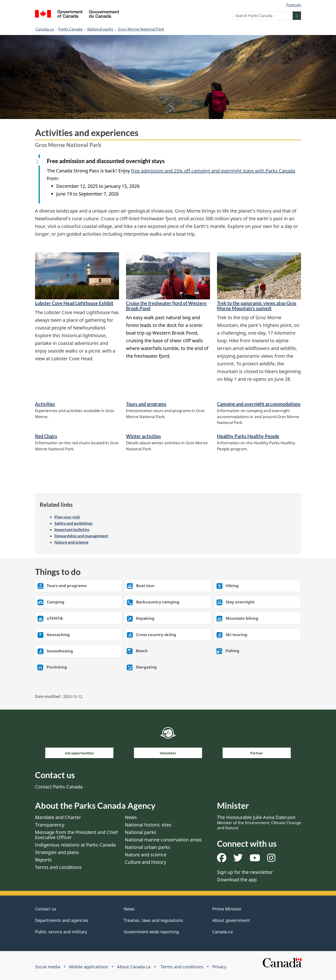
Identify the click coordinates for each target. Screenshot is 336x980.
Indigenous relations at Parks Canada (75, 845)
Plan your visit (67, 517)
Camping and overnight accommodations (259, 404)
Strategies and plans (57, 852)
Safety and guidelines (73, 523)
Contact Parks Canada (59, 787)
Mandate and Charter (58, 817)
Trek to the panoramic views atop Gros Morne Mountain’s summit (257, 306)
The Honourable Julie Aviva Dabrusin (259, 822)
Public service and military (61, 932)
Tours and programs (146, 404)
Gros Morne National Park (141, 29)
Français (294, 5)
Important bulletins (72, 530)
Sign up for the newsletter (245, 872)
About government (231, 920)
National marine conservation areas (163, 840)
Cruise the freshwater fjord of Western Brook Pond (166, 306)
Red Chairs (46, 436)
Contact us (46, 909)
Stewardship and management (81, 536)
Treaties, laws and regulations (153, 920)
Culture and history (145, 862)
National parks (100, 29)
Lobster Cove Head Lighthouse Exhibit (74, 303)
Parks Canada (70, 29)
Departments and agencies (62, 920)
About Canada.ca (134, 967)
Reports (43, 860)
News (131, 817)
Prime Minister (227, 909)
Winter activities (143, 436)
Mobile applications (89, 967)
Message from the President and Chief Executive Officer (76, 835)
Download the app (237, 880)
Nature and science (71, 542)
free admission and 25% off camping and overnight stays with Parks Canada (213, 171)
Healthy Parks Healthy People (248, 436)
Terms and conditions (58, 867)
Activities (45, 404)
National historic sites (148, 825)
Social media (48, 967)
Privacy (219, 967)
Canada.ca (45, 29)
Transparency (50, 825)
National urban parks (148, 847)
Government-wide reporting (151, 932)
